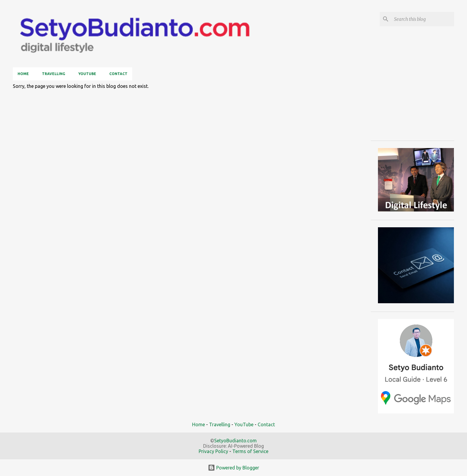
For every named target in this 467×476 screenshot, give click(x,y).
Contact (118, 74)
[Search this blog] (423, 19)
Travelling (54, 74)
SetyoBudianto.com (235, 441)
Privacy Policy (213, 451)
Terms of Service (250, 451)
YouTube (87, 74)
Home (23, 74)
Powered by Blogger (233, 468)
